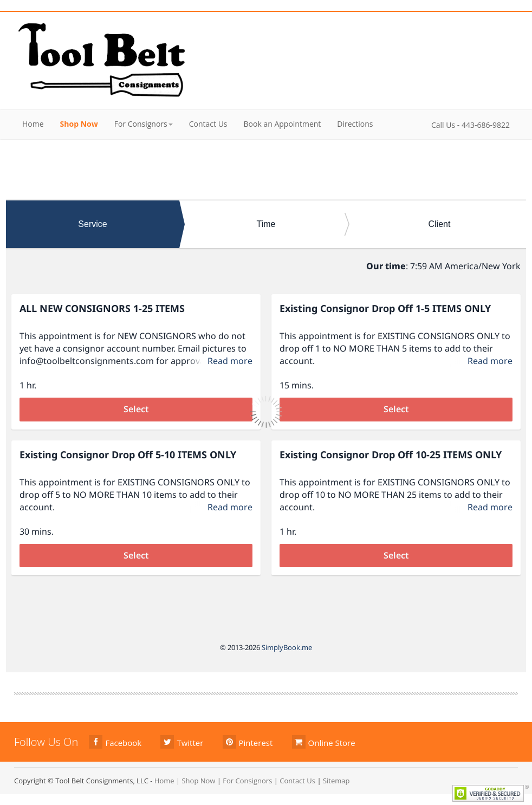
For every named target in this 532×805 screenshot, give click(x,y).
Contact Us (208, 124)
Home (33, 124)
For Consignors (144, 124)
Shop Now (79, 124)
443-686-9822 (486, 125)
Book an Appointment (283, 124)
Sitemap (336, 781)
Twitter (182, 742)
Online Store (324, 742)
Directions (355, 124)
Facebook (115, 742)
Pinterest (248, 742)
